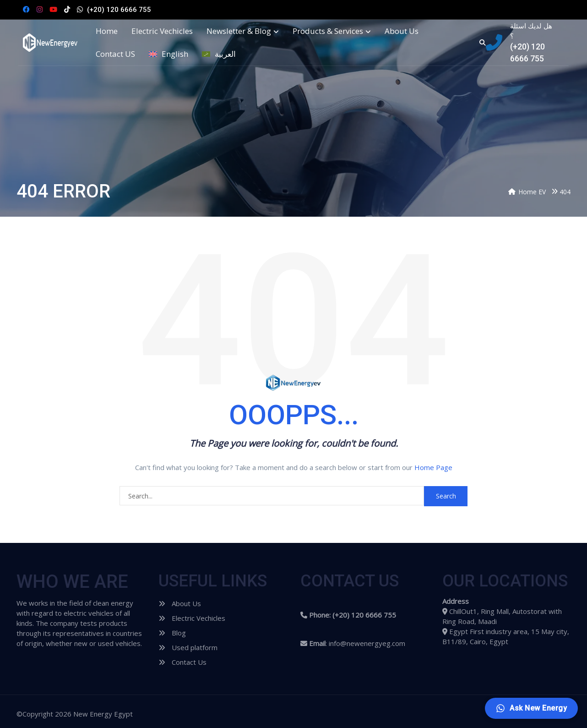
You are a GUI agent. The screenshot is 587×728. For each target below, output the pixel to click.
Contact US (115, 54)
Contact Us (182, 662)
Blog (172, 633)
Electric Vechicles (162, 31)
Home (107, 31)
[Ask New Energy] (531, 708)
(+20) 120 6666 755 (119, 10)
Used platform (188, 647)
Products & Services (332, 31)
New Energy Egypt (103, 714)
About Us (402, 31)
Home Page (433, 467)
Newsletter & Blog (243, 31)
